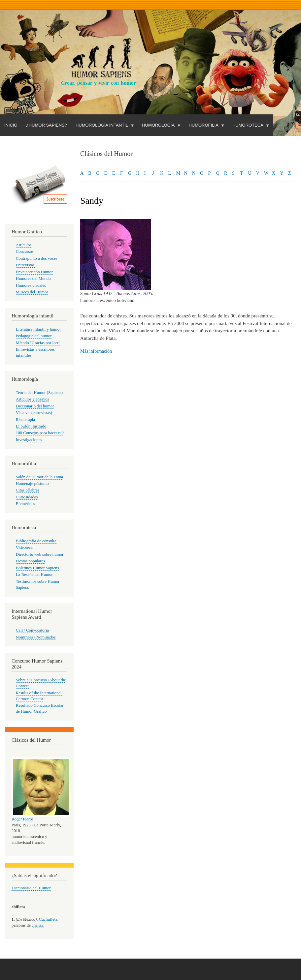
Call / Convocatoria (32, 630)
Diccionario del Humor (31, 888)
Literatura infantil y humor (38, 329)
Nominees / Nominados (36, 637)
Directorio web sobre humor (40, 554)
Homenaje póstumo (32, 484)
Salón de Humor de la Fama (39, 477)
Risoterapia (25, 420)
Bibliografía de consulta (36, 541)
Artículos (24, 245)
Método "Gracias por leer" (38, 343)
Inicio (11, 125)
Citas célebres (28, 490)
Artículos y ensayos (33, 399)
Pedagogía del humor (34, 336)
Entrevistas (25, 265)
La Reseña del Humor (34, 575)
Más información (96, 351)
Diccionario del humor (35, 406)
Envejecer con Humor (34, 272)
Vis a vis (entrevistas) (34, 413)
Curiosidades (27, 497)
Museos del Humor (32, 292)
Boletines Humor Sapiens (37, 568)
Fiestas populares (30, 561)
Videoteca (24, 548)
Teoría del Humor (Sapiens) (39, 393)
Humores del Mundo (33, 279)
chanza (37, 925)
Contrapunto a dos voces (37, 258)
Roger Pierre (22, 819)
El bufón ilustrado (31, 426)
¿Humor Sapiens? (47, 125)
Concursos (25, 252)
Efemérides (25, 504)
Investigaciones (29, 440)
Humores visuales (31, 285)
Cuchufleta (48, 919)
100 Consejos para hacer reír (40, 433)
